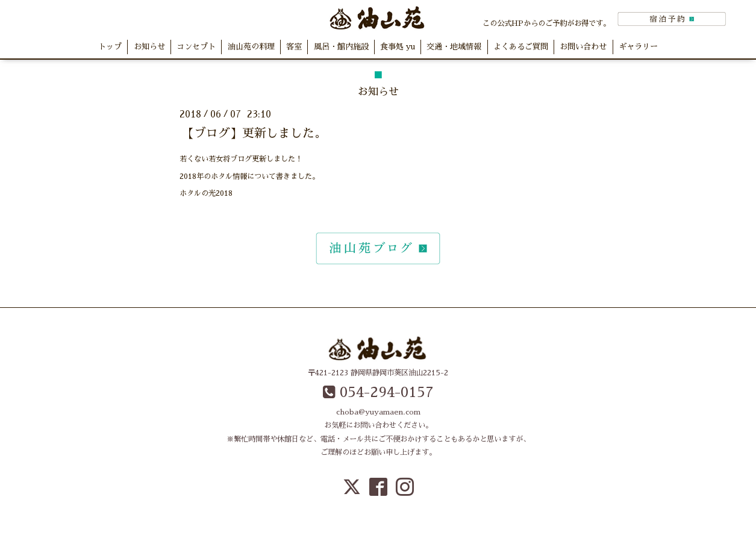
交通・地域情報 (454, 47)
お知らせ (149, 47)
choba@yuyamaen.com (378, 412)
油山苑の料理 (251, 47)
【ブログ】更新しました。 (254, 133)
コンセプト (196, 47)
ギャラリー (638, 47)
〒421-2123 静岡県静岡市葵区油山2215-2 (378, 373)
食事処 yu (398, 47)
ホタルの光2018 (206, 193)
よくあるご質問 (521, 47)
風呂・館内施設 (341, 47)
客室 (294, 47)
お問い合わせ (583, 47)
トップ (110, 47)
